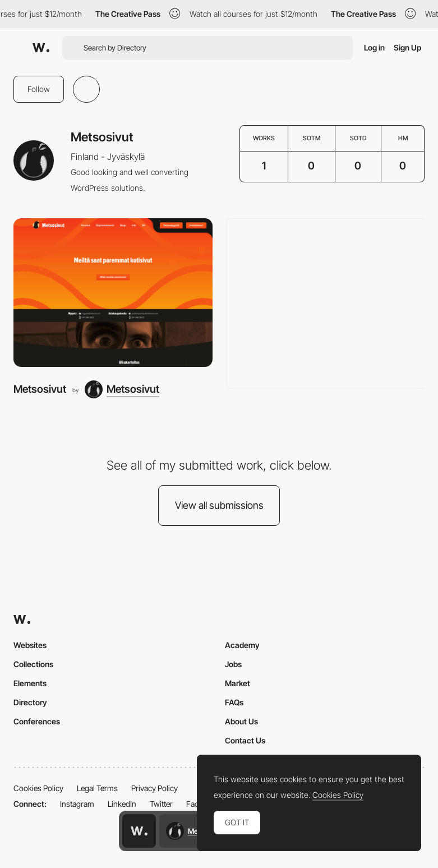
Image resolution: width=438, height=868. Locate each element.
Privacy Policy (155, 788)
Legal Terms (97, 788)
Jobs (233, 664)
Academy (242, 645)
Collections (33, 664)
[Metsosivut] (113, 293)
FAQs (234, 702)
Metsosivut (40, 389)
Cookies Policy (38, 788)
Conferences (37, 721)
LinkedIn (122, 804)
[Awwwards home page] (139, 831)
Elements (30, 683)
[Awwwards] (41, 48)
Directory (30, 702)
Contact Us (245, 740)
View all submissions (219, 505)
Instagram (77, 804)
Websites (30, 645)
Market (238, 683)
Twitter (161, 804)
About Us (241, 721)
